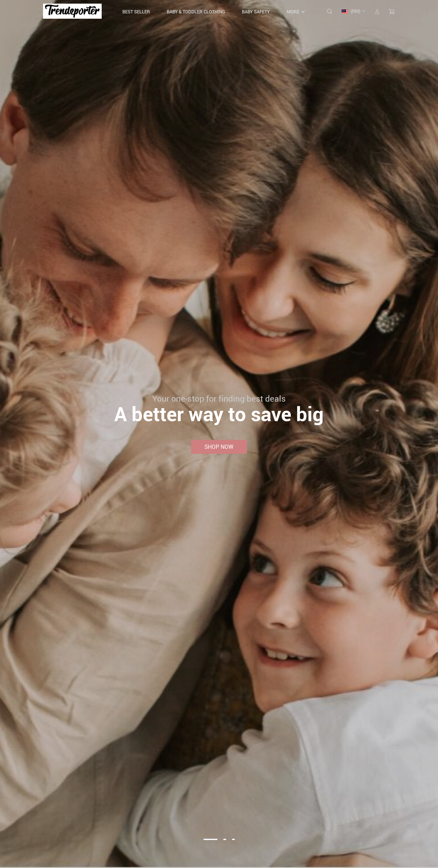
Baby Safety (256, 12)
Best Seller (136, 12)
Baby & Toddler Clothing (196, 12)
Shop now (219, 447)
